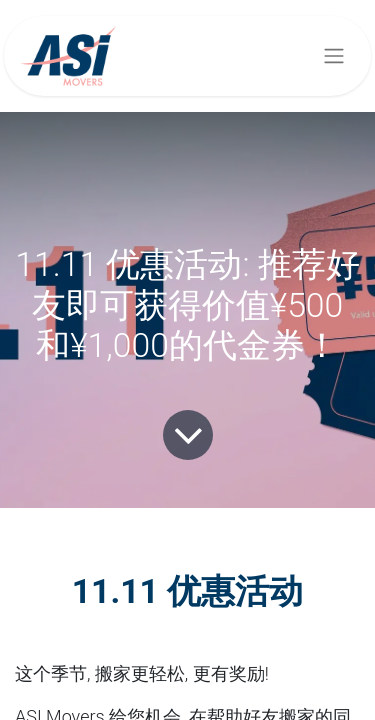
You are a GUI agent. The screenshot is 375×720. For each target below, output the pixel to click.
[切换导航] (334, 56)
